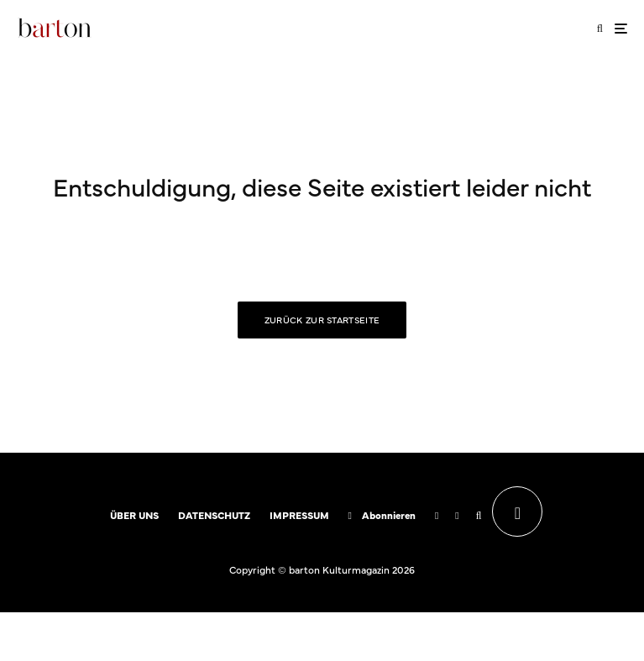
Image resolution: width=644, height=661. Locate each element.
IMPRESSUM (299, 515)
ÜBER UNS (134, 515)
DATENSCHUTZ (214, 515)
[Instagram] (457, 516)
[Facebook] (437, 516)
